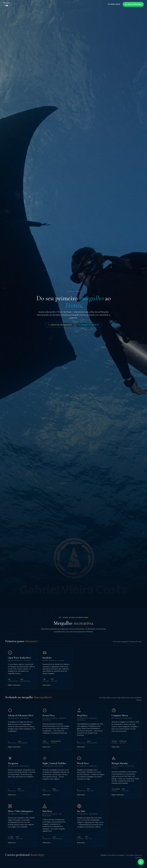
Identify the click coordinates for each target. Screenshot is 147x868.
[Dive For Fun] (7, 4)
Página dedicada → (15, 688)
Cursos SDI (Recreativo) (60, 325)
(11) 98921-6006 (114, 4)
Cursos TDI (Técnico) (89, 325)
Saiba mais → (47, 688)
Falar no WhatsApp (133, 4)
